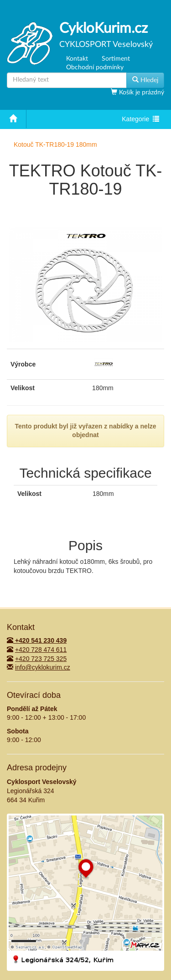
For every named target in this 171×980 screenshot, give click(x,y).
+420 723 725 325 (41, 659)
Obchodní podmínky (95, 67)
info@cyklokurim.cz (43, 667)
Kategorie (140, 120)
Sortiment (116, 59)
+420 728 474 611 (41, 650)
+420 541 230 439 (37, 640)
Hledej (145, 80)
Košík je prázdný (141, 93)
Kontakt (77, 59)
